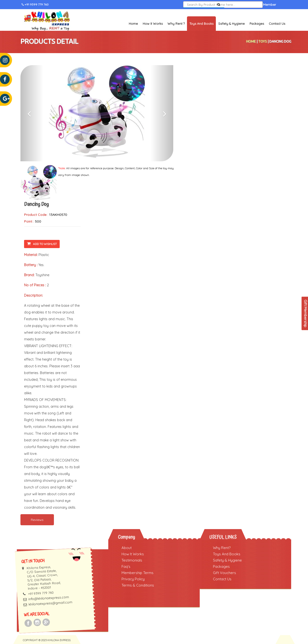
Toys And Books (227, 554)
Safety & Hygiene (231, 24)
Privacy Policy (133, 579)
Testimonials (132, 560)
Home (133, 24)
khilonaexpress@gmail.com (50, 603)
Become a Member (261, 5)
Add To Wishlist (42, 244)
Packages (257, 24)
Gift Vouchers (225, 573)
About (127, 548)
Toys (263, 41)
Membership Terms (138, 573)
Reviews (37, 520)
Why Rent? (222, 548)
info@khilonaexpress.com (49, 598)
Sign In (235, 5)
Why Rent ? (176, 24)
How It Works (153, 24)
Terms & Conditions (138, 585)
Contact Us (277, 24)
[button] (32, 113)
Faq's (126, 566)
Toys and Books (201, 24)
